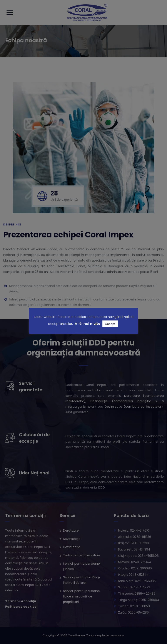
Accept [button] (110, 324)
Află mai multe (88, 324)
